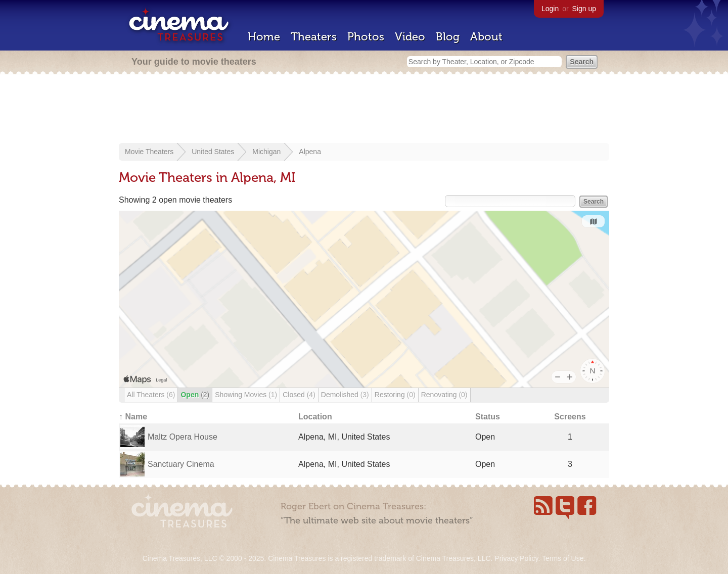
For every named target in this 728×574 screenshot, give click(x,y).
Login (550, 9)
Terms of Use (563, 558)
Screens (570, 417)
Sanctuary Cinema (181, 464)
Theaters (314, 37)
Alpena (310, 152)
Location (315, 417)
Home (264, 37)
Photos (366, 37)
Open (195, 395)
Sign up (584, 9)
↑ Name (133, 417)
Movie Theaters (149, 152)
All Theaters (151, 395)
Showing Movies (246, 395)
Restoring (395, 395)
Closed (299, 395)
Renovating (444, 395)
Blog (448, 37)
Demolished (345, 395)
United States (213, 152)
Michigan (266, 152)
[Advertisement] (364, 110)
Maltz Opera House (183, 437)
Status (488, 417)
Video (410, 37)
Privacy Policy (516, 558)
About (486, 37)
